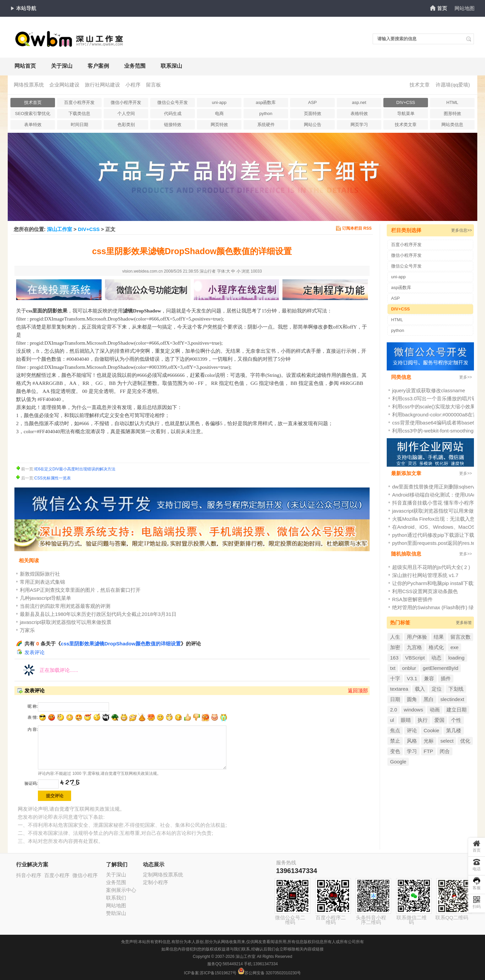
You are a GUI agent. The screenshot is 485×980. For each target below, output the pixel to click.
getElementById (441, 668)
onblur (409, 668)
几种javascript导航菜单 (45, 598)
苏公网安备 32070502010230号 (270, 973)
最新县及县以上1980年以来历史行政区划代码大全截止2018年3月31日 (98, 614)
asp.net (359, 102)
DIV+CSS (406, 102)
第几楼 (454, 730)
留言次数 (461, 637)
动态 (436, 658)
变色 (395, 751)
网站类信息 (452, 125)
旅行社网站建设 (102, 85)
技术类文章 (406, 125)
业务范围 (135, 66)
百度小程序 (57, 875)
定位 (437, 689)
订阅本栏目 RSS (357, 228)
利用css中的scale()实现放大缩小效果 (434, 407)
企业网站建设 (64, 85)
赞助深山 (116, 913)
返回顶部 (358, 690)
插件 (446, 678)
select (447, 741)
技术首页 (33, 102)
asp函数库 (266, 102)
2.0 (394, 710)
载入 (420, 689)
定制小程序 (155, 882)
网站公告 (313, 125)
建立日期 (456, 710)
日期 (395, 699)
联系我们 (116, 898)
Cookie (432, 730)
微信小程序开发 (126, 102)
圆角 (412, 699)
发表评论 (35, 652)
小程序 (133, 85)
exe (454, 647)
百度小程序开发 (79, 102)
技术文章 (420, 85)
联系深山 (171, 66)
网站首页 (25, 66)
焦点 (395, 730)
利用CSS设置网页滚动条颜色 (425, 591)
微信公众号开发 (173, 102)
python (266, 113)
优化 (465, 741)
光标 (429, 741)
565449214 (233, 964)
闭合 (445, 751)
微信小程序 (85, 875)
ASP (312, 102)
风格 (412, 741)
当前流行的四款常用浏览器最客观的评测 (65, 606)
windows (414, 710)
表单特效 (33, 125)
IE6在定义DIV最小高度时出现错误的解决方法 (75, 469)
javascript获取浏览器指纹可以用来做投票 (66, 622)
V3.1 (412, 678)
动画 (435, 710)
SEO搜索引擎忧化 (33, 113)
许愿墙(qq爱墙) (453, 85)
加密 (395, 647)
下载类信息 (79, 113)
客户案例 (98, 66)
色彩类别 (126, 125)
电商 (219, 113)
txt (393, 668)
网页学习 (359, 125)
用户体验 (417, 637)
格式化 (436, 647)
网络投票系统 (29, 85)
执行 (423, 720)
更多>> (466, 377)
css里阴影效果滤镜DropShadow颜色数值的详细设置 (121, 644)
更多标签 (464, 623)
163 (394, 658)
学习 (412, 751)
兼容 (429, 678)
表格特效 (359, 113)
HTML (452, 102)
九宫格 (414, 647)
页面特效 (313, 113)
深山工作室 (60, 229)
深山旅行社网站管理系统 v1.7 (425, 575)
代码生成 (173, 113)
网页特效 (219, 125)
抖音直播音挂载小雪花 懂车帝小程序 (433, 503)
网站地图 (465, 8)
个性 (456, 720)
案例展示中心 (121, 890)
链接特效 (173, 125)
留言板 (153, 85)
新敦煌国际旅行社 (40, 574)
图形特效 (452, 113)
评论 (412, 730)
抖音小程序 (29, 875)
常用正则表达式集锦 (42, 582)
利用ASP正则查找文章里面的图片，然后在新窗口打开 (80, 590)
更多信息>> (462, 230)
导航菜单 (406, 113)
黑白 (429, 699)
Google (398, 762)
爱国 (439, 720)
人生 (395, 637)
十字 (395, 678)
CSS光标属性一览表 (52, 478)
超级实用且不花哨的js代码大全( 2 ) (431, 567)
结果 (439, 637)
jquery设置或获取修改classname (429, 390)
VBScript (415, 658)
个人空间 (126, 113)
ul (392, 720)
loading (456, 658)
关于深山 (62, 66)
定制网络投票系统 (163, 875)
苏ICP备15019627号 (218, 973)
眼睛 (406, 720)
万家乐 (27, 630)
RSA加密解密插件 (412, 599)
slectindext (452, 699)
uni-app (219, 102)
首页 (442, 8)
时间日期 (79, 125)
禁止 (395, 741)
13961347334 (297, 871)
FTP (428, 751)
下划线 (456, 689)
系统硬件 (266, 125)
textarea (399, 689)
